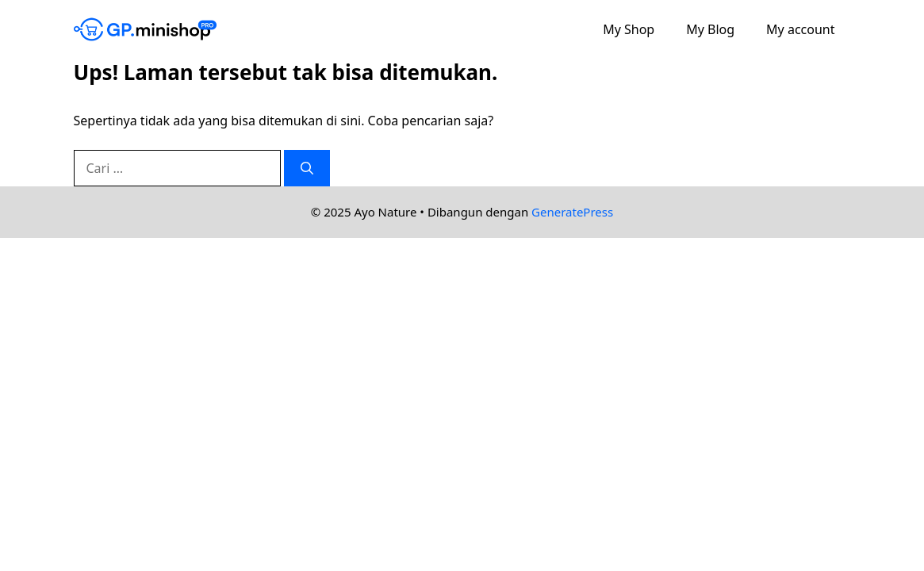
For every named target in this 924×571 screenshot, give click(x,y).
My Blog (710, 29)
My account (800, 29)
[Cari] (307, 168)
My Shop (629, 29)
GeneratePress (572, 212)
